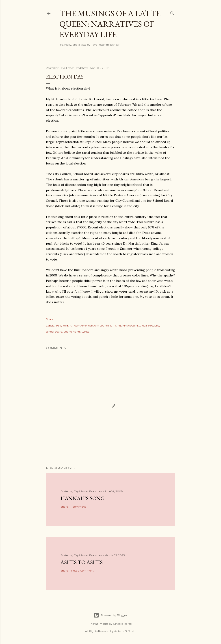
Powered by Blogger (110, 615)
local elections (150, 325)
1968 (65, 325)
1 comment (79, 507)
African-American (81, 325)
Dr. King (116, 325)
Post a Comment (82, 571)
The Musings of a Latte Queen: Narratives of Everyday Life (110, 24)
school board (54, 332)
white (86, 332)
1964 (58, 325)
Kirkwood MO (131, 325)
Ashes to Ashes (82, 562)
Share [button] (50, 319)
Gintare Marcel (122, 624)
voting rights (72, 332)
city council (102, 325)
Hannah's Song (82, 498)
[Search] (172, 12)
